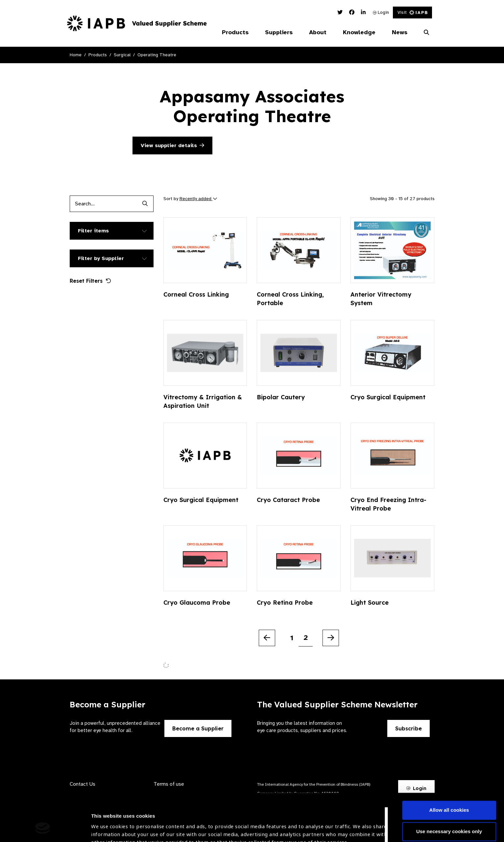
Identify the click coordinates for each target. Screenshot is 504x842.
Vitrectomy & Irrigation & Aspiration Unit (203, 401)
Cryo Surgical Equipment (388, 397)
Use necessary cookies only (449, 790)
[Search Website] (426, 33)
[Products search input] (103, 204)
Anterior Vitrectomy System (381, 299)
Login (381, 12)
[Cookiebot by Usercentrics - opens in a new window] (43, 829)
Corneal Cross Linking (196, 294)
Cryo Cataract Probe (288, 500)
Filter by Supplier (101, 258)
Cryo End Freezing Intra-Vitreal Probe (388, 504)
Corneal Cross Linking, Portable (290, 299)
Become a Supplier (198, 728)
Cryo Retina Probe (285, 603)
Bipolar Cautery (281, 397)
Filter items (93, 231)
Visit (412, 12)
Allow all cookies (449, 769)
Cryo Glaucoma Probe (197, 603)
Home (76, 55)
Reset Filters (90, 281)
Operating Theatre (157, 55)
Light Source (370, 603)
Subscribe (408, 728)
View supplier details (172, 145)
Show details (106, 822)
